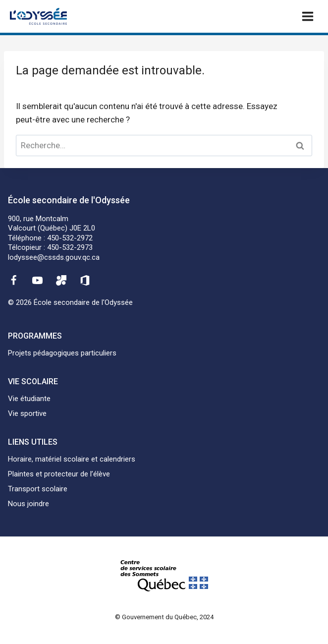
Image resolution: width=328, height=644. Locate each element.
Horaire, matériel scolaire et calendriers (72, 459)
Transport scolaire (38, 489)
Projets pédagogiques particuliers (62, 353)
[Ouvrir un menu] (307, 16)
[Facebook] (13, 280)
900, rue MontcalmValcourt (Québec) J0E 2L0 (52, 224)
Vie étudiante (29, 399)
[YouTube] (37, 280)
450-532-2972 (70, 238)
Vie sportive (27, 413)
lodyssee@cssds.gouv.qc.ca (54, 257)
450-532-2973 (70, 247)
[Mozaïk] (61, 280)
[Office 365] (85, 280)
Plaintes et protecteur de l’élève (59, 474)
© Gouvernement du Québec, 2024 (164, 617)
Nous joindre (28, 504)
